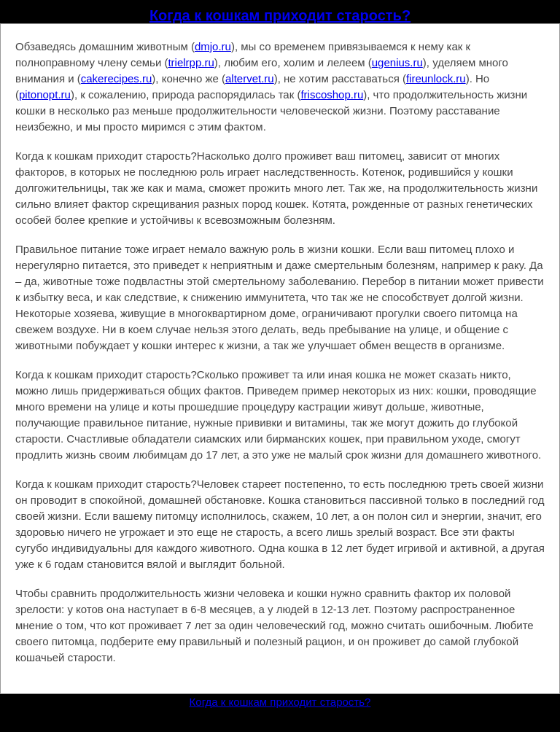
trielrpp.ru (191, 62)
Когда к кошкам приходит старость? (280, 15)
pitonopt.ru (45, 94)
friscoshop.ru (332, 94)
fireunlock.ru (436, 78)
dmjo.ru (213, 46)
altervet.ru (250, 78)
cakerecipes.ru (117, 78)
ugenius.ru (397, 62)
